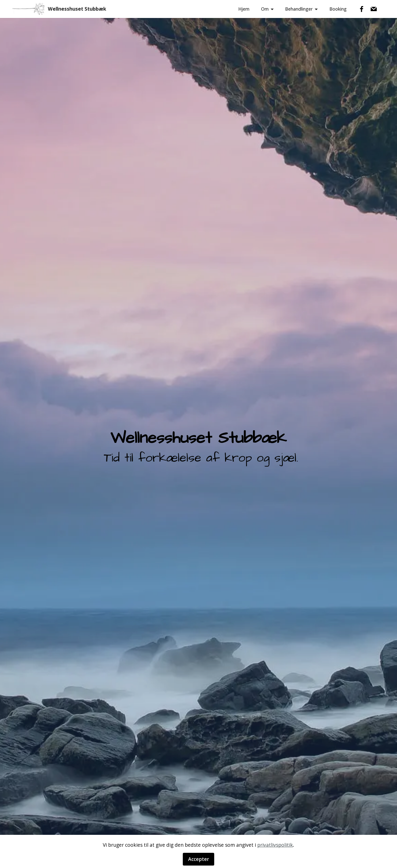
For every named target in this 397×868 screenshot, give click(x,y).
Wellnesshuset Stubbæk (77, 9)
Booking (338, 9)
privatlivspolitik (275, 845)
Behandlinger (299, 9)
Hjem (244, 9)
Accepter (199, 859)
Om (265, 9)
